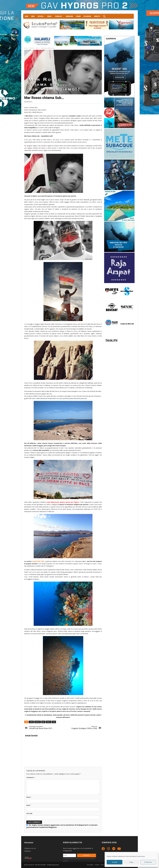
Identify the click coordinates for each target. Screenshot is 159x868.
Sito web (29, 813)
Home (27, 16)
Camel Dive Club (38, 561)
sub (54, 722)
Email (29, 805)
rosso (49, 722)
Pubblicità (27, 851)
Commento (31, 777)
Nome (29, 797)
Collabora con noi (30, 848)
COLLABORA (87, 16)
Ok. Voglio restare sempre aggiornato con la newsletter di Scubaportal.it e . (62, 826)
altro (31, 722)
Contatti (97, 16)
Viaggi (49, 16)
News (33, 16)
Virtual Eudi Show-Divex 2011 (41, 728)
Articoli (41, 16)
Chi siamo (90, 865)
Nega (131, 862)
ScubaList (59, 16)
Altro (38, 48)
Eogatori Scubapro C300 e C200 (84, 728)
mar (43, 722)
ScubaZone (69, 16)
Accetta (115, 862)
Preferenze (148, 862)
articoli (38, 722)
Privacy (103, 865)
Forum (78, 16)
